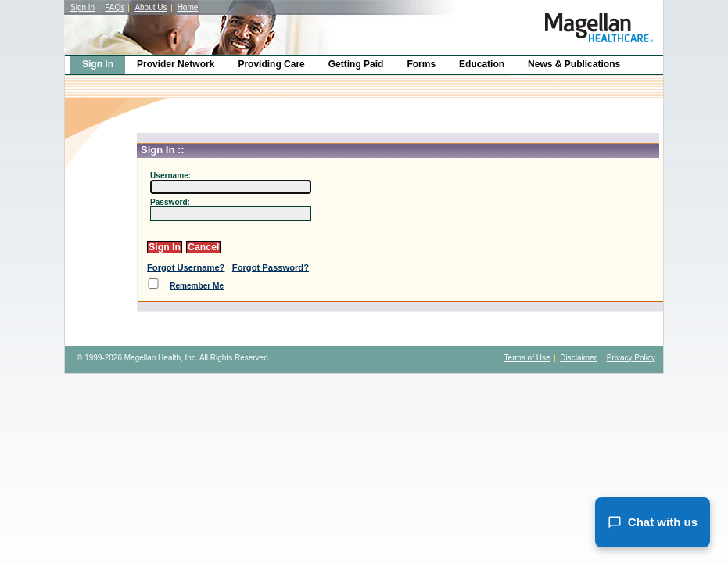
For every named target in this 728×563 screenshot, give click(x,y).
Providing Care (271, 64)
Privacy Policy (631, 358)
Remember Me (197, 286)
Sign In (82, 7)
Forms (421, 64)
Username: (170, 176)
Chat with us (653, 522)
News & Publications (574, 64)
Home (188, 7)
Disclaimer (578, 358)
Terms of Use (527, 358)
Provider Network (176, 64)
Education (482, 64)
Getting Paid (356, 64)
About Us (151, 7)
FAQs (115, 7)
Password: (170, 202)
